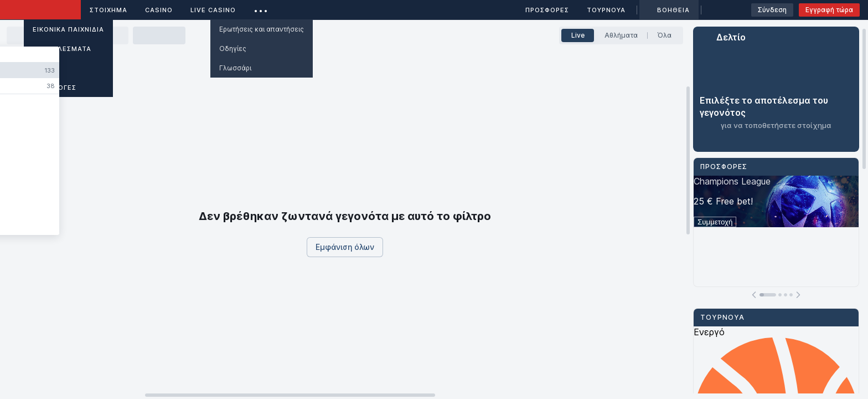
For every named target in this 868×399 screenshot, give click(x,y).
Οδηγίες (233, 48)
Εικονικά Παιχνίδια (68, 29)
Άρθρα (45, 68)
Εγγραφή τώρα (829, 10)
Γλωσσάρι (235, 68)
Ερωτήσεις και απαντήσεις (262, 29)
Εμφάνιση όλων (345, 247)
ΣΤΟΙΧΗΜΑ (108, 10)
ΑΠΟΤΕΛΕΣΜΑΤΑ (62, 49)
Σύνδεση (772, 10)
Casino (159, 10)
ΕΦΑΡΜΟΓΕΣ (55, 88)
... (261, 8)
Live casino (213, 10)
